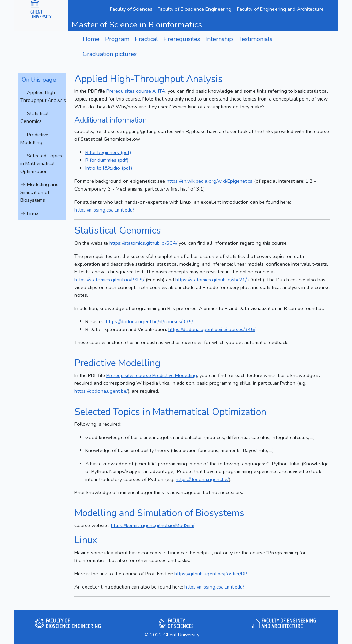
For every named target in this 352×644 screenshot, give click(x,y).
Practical (146, 39)
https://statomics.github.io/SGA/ (143, 243)
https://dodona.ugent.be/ (101, 391)
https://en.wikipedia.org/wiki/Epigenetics (210, 181)
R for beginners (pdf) (108, 152)
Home (91, 39)
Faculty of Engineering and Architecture (280, 9)
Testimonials (255, 39)
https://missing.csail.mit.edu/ (104, 210)
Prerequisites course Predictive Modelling (152, 375)
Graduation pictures (110, 54)
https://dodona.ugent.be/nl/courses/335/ (149, 321)
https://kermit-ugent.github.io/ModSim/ (153, 525)
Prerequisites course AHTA (136, 91)
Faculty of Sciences (131, 9)
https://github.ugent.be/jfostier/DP (211, 574)
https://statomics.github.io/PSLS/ (109, 280)
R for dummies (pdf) (107, 160)
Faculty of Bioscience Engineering (195, 9)
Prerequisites (182, 39)
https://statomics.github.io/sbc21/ (211, 280)
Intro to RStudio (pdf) (109, 168)
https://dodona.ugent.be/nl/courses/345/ (212, 329)
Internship (219, 39)
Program (117, 39)
